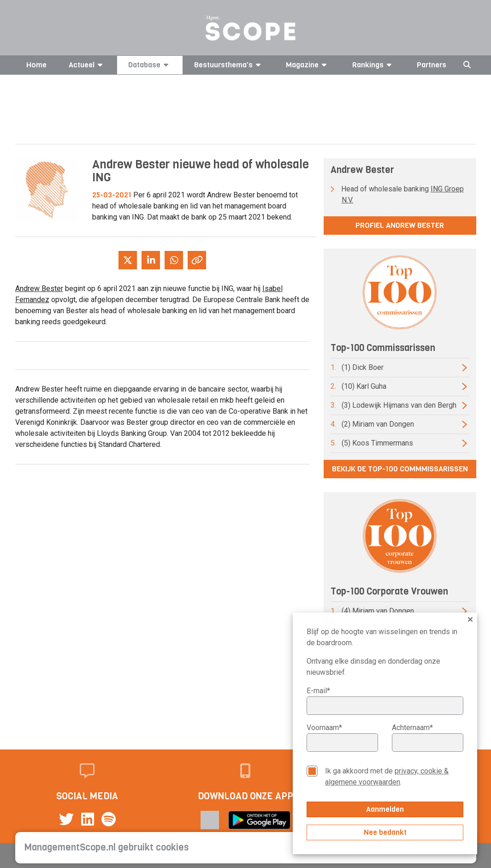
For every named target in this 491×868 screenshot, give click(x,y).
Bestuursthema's (229, 65)
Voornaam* (324, 728)
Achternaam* (412, 728)
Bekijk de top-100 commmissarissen (400, 469)
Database (150, 65)
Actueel (87, 65)
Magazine (308, 65)
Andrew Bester (39, 288)
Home (36, 65)
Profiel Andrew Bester (400, 225)
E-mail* (318, 691)
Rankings (373, 65)
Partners (432, 65)
